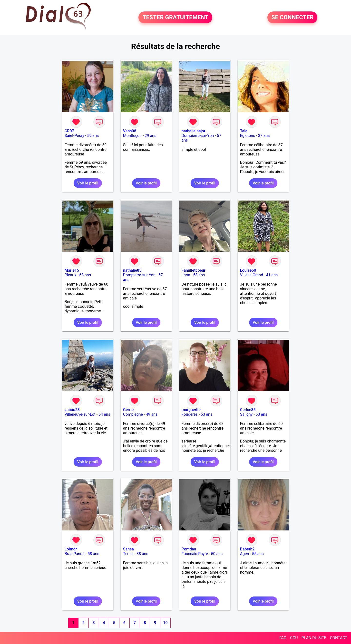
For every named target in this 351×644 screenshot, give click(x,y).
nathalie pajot (193, 131)
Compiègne (133, 414)
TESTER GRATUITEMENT (175, 18)
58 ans (199, 275)
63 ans (206, 414)
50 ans (217, 554)
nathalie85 (132, 270)
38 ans (142, 554)
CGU (294, 638)
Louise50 (248, 270)
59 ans (93, 136)
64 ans (104, 414)
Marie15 (72, 270)
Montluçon (132, 136)
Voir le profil (88, 183)
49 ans (152, 414)
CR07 (69, 131)
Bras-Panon (75, 554)
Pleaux (70, 275)
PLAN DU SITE (314, 638)
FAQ (283, 638)
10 (165, 623)
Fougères (190, 414)
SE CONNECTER (292, 18)
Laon (186, 275)
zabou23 (72, 410)
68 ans (85, 275)
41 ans (272, 275)
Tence (128, 554)
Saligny (246, 414)
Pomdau (189, 549)
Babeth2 (247, 549)
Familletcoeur (194, 270)
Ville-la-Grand (252, 275)
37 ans (264, 136)
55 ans (258, 554)
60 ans (262, 414)
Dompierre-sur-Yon (198, 136)
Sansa (128, 549)
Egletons (248, 136)
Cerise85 (248, 410)
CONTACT (339, 638)
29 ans (150, 136)
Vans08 (130, 131)
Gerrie (128, 410)
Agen (245, 554)
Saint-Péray (74, 136)
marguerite (191, 410)
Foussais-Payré (195, 554)
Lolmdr (71, 549)
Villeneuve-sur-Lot (80, 414)
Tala (244, 131)
